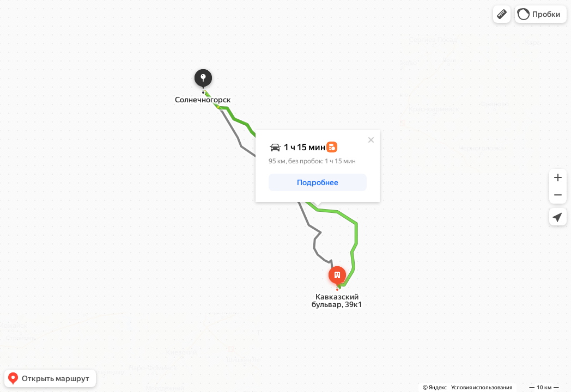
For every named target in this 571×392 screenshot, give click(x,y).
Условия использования (482, 387)
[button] (502, 14)
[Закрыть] (371, 140)
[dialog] (318, 166)
